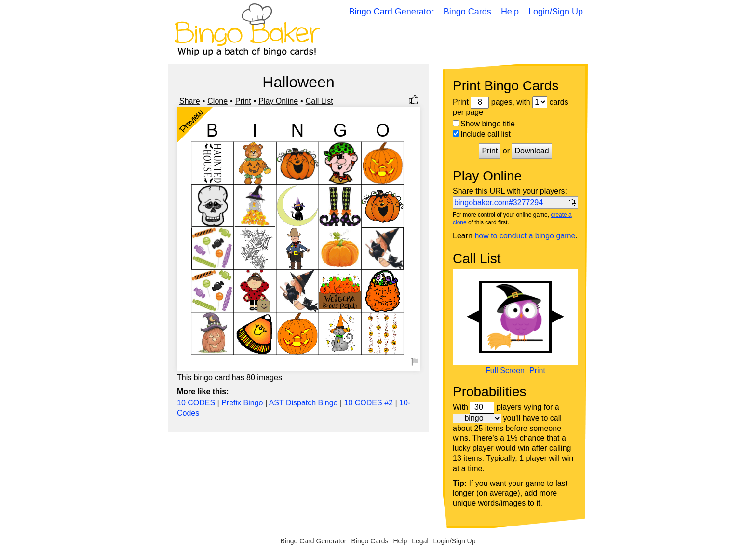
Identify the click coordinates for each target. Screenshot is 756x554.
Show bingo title (484, 124)
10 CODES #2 (369, 403)
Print (243, 101)
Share (190, 101)
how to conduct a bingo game (525, 236)
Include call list (482, 134)
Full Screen (505, 371)
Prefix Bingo (242, 403)
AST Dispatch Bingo (304, 403)
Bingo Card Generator (391, 12)
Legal (420, 541)
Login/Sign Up (556, 12)
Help (510, 12)
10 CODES (196, 403)
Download (532, 151)
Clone (217, 101)
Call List (319, 101)
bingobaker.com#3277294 (499, 202)
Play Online (278, 101)
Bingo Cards (467, 12)
